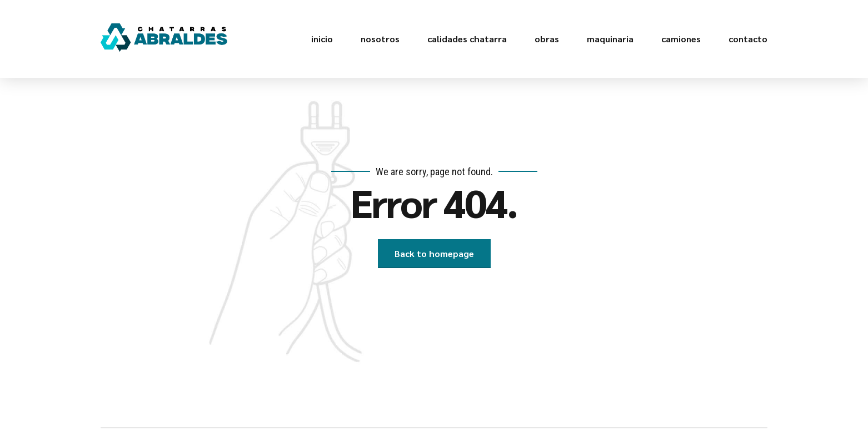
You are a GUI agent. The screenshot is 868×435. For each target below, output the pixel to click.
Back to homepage (434, 253)
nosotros (380, 39)
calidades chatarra (467, 39)
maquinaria (610, 39)
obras (547, 39)
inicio (322, 39)
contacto (748, 39)
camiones (681, 39)
